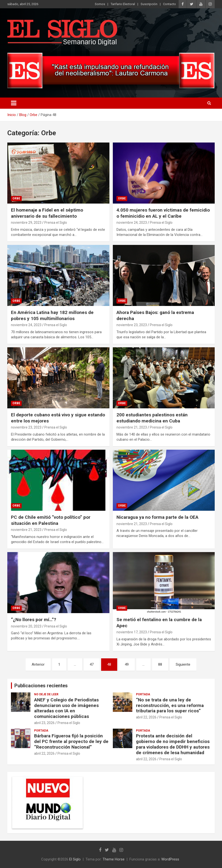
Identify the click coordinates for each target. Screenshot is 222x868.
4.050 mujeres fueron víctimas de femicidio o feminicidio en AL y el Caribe (163, 213)
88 (160, 664)
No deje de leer (46, 694)
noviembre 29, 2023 (26, 223)
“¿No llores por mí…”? (34, 620)
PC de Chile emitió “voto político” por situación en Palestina (51, 520)
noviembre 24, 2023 (132, 223)
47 (92, 664)
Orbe (16, 198)
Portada (143, 694)
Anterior (38, 664)
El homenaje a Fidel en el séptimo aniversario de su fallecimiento (47, 213)
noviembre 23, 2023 (132, 325)
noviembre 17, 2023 (132, 632)
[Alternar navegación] (14, 103)
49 (127, 664)
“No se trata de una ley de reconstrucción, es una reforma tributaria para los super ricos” (170, 705)
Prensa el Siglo (56, 223)
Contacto (169, 4)
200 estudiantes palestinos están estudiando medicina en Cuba (152, 418)
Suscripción (149, 4)
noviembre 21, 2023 (132, 427)
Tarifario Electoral (123, 4)
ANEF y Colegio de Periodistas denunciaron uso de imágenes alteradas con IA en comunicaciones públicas (66, 708)
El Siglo (75, 859)
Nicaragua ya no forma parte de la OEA (157, 517)
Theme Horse (114, 859)
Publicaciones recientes (41, 686)
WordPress (170, 859)
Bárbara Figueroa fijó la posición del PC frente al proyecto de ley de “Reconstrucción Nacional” (71, 741)
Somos (100, 4)
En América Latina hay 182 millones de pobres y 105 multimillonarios (52, 315)
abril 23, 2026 (44, 723)
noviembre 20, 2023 (26, 626)
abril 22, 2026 (146, 717)
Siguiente (183, 664)
